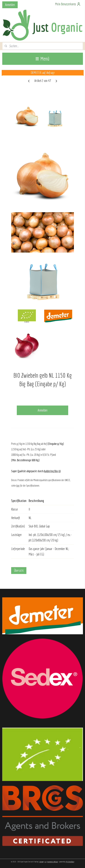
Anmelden (10, 5)
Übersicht (19, 570)
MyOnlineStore (70, 862)
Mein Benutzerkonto (68, 4)
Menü (42, 59)
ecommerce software (53, 862)
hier (18, 486)
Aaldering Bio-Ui (52, 471)
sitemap (41, 862)
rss (45, 862)
